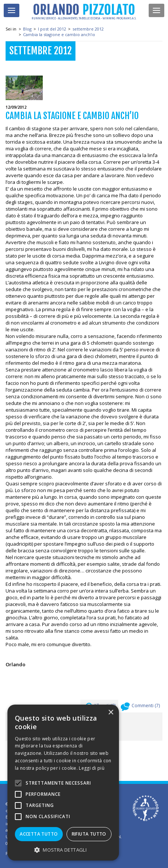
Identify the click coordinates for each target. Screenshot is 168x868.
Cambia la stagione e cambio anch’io (59, 34)
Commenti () (140, 708)
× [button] (111, 713)
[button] (63, 850)
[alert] (63, 783)
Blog (27, 29)
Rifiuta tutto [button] (89, 834)
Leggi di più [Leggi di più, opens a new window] (92, 768)
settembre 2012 (88, 29)
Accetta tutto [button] (39, 834)
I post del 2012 (52, 29)
